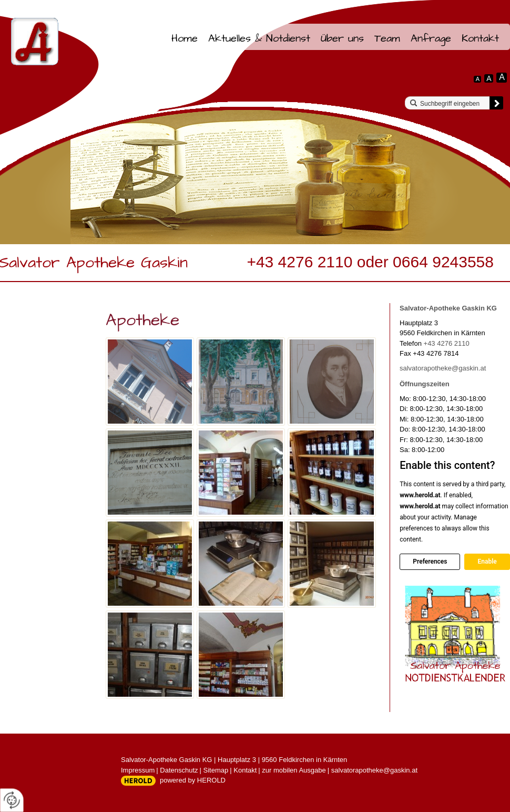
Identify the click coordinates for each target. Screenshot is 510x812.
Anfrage (431, 38)
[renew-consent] (12, 800)
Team (387, 38)
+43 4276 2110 (447, 343)
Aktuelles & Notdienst (259, 38)
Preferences (430, 562)
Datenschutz (179, 770)
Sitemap (216, 770)
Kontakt (480, 38)
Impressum (138, 770)
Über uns (342, 38)
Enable (487, 562)
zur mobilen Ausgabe (294, 770)
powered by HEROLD (193, 780)
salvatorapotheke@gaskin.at (443, 368)
